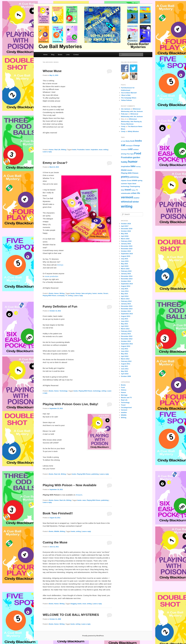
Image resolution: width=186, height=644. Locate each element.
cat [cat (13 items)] (123, 145)
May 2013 (124, 324)
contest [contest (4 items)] (136, 149)
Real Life (57, 150)
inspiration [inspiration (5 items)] (126, 166)
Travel (123, 405)
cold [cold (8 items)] (130, 149)
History (124, 390)
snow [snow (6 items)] (134, 180)
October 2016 (126, 231)
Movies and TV (126, 398)
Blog (53, 55)
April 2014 (125, 296)
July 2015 (124, 259)
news (84, 500)
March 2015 (125, 269)
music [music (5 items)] (130, 170)
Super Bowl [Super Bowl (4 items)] (132, 184)
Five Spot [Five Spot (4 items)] (130, 154)
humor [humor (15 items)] (133, 162)
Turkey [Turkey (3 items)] (133, 190)
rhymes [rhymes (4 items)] (124, 180)
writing (106, 150)
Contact (76, 55)
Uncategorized (126, 407)
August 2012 (126, 346)
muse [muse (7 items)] (124, 170)
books (74, 150)
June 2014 (125, 291)
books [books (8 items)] (138, 141)
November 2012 (127, 339)
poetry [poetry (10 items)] (125, 177)
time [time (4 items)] (123, 190)
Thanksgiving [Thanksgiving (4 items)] (135, 186)
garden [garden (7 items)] (136, 157)
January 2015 (126, 274)
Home (45, 55)
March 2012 (125, 359)
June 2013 (125, 321)
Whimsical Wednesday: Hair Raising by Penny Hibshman (131, 121)
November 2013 (127, 309)
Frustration (81, 150)
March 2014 (125, 299)
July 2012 (124, 349)
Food (123, 387)
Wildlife (57, 531)
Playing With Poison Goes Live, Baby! (70, 404)
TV (66, 296)
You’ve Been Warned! (129, 93)
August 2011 (126, 364)
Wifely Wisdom (133, 131)
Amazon (79, 495)
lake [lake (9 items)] (133, 166)
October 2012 (126, 341)
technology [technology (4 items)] (125, 186)
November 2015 (127, 249)
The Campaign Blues (129, 98)
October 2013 (126, 311)
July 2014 (124, 289)
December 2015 (127, 246)
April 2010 (125, 374)
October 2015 (126, 251)
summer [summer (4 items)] (124, 184)
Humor (51, 150)
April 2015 (125, 266)
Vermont (124, 410)
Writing (64, 150)
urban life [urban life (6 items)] (135, 193)
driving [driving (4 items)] (124, 154)
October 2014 (126, 281)
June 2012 (125, 351)
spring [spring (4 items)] (140, 180)
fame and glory (87, 293)
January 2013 (126, 334)
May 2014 (124, 294)
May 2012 (124, 354)
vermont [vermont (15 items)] (127, 197)
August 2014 (126, 286)
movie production (51, 276)
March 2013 (125, 329)
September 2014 (127, 284)
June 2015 (125, 261)
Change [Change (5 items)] (137, 145)
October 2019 (126, 224)
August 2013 (126, 316)
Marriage (124, 395)
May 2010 (124, 371)
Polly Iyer (124, 114)
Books (60, 55)
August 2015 (126, 256)
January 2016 (126, 244)
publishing (95, 474)
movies (100, 293)
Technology (63, 391)
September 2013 (127, 314)
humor (88, 150)
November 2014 (127, 279)
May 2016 (124, 234)
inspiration (94, 150)
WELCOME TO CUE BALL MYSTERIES (71, 615)
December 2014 (127, 276)
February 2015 (126, 271)
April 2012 (125, 356)
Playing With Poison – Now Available (70, 485)
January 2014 (126, 304)
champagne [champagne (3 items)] (129, 146)
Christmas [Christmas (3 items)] (124, 150)
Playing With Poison (50, 296)
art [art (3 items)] (122, 141)
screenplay (61, 296)
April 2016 (125, 236)
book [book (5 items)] (132, 141)
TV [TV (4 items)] (137, 190)
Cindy (123, 126)
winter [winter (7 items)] (136, 202)
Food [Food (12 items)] (138, 153)
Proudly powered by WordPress (93, 636)
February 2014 (126, 301)
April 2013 (125, 326)
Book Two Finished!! (58, 513)
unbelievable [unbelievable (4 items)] (126, 193)
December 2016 (127, 229)
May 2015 (124, 264)
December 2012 (127, 336)
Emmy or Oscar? (55, 163)
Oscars (106, 293)
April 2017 (125, 226)
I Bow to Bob (126, 95)
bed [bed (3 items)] (124, 141)
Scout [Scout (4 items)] (129, 180)
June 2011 (125, 369)
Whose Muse (52, 71)
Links (68, 55)
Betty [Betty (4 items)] (128, 141)
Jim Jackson (126, 109)
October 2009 (126, 376)
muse (101, 150)
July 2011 (124, 366)
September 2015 (127, 254)
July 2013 (124, 319)
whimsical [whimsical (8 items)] (127, 202)
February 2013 (126, 331)
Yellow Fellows (126, 100)
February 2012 (126, 361)
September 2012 (127, 344)
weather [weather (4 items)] (137, 198)
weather (124, 412)
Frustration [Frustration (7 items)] (127, 157)
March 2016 (125, 239)
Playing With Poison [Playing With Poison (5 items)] (130, 173)
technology (97, 391)
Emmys (60, 265)
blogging (74, 604)
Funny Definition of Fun (60, 306)
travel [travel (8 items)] (128, 190)
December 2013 (127, 306)
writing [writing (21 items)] (127, 206)
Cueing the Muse (55, 542)
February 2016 (126, 241)
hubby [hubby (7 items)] (124, 162)
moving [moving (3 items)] (138, 167)
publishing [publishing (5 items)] (134, 177)
